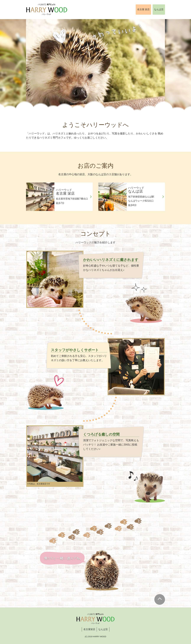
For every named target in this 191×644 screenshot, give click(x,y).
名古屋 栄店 (143, 9)
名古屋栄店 (89, 629)
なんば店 (159, 9)
